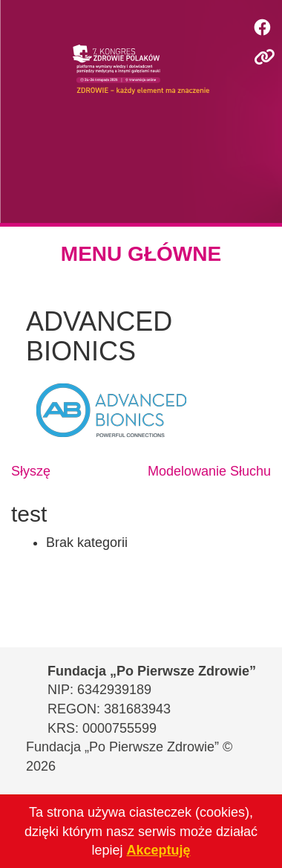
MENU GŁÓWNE (141, 254)
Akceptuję (159, 850)
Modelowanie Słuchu (209, 471)
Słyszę (31, 471)
